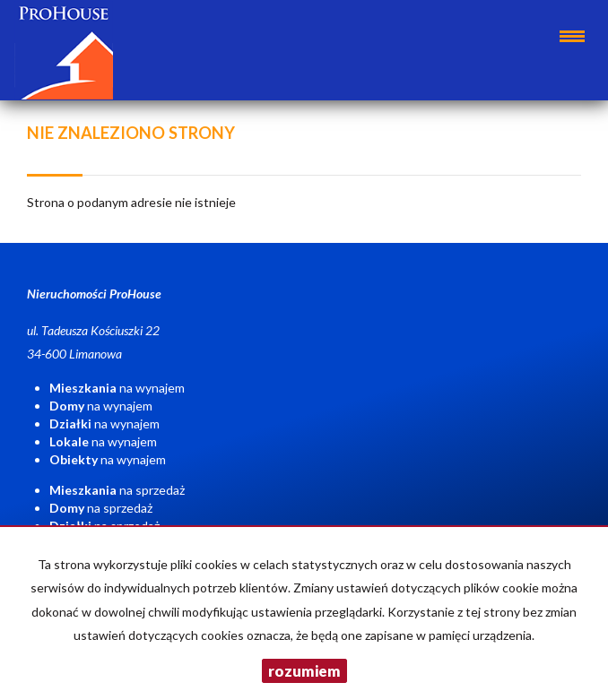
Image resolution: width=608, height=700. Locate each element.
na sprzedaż (117, 490)
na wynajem (117, 388)
